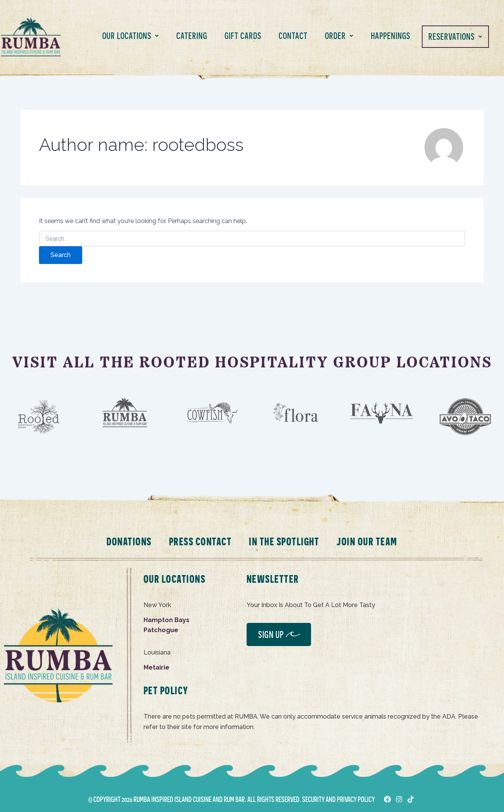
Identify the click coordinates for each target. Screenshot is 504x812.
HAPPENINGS (391, 36)
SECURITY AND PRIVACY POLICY (338, 799)
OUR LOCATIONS (131, 36)
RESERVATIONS (455, 36)
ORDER (339, 36)
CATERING (192, 36)
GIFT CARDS (243, 36)
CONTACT (293, 36)
